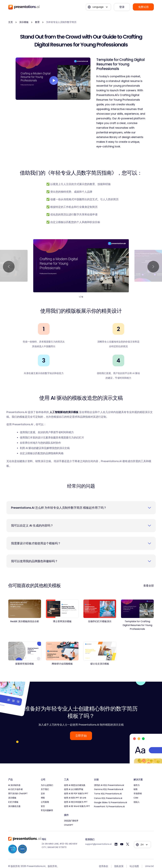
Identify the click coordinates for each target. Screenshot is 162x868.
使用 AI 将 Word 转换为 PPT (77, 806)
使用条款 (104, 866)
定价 (43, 794)
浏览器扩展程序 (71, 821)
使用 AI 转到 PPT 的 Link (75, 798)
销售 (136, 789)
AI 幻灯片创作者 (15, 789)
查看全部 (149, 586)
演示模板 (24, 22)
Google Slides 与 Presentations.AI (111, 802)
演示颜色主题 (14, 806)
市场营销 (138, 794)
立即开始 (81, 736)
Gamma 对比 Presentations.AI (109, 789)
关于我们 (45, 789)
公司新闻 (45, 802)
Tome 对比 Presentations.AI (108, 794)
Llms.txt (149, 866)
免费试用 (143, 7)
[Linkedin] (116, 844)
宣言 (43, 806)
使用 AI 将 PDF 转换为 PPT (76, 794)
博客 (43, 798)
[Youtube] (122, 844)
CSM (136, 798)
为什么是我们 (47, 785)
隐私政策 (119, 866)
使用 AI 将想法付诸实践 (75, 785)
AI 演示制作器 (14, 785)
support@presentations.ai (98, 844)
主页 (10, 22)
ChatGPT (69, 825)
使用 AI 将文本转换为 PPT (76, 802)
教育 (37, 22)
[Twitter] (128, 844)
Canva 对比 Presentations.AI (108, 798)
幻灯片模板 (13, 802)
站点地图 (134, 866)
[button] (98, 7)
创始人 (137, 802)
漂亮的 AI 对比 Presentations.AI (109, 785)
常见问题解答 (47, 810)
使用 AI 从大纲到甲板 (74, 789)
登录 (122, 7)
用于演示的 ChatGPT (18, 794)
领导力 (137, 785)
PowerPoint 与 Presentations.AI (109, 807)
